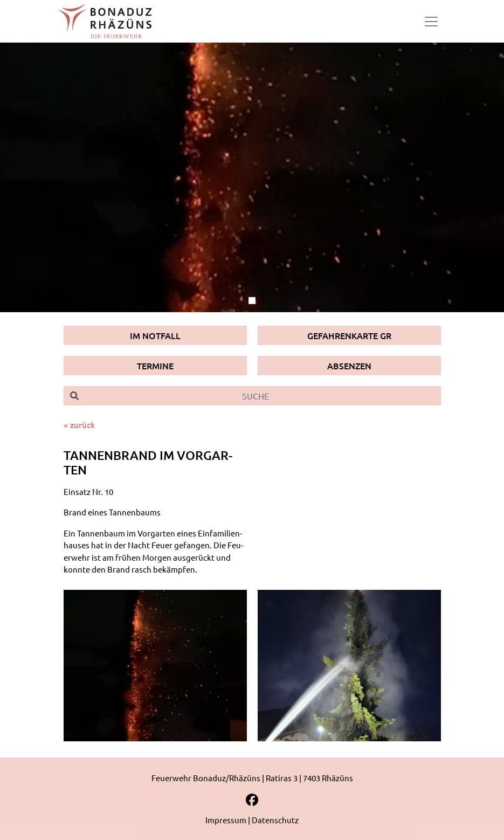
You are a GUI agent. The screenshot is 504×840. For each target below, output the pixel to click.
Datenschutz (275, 820)
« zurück (79, 425)
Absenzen (349, 366)
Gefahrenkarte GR (349, 335)
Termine (155, 366)
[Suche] (263, 396)
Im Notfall (155, 335)
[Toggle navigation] (431, 22)
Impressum (226, 820)
